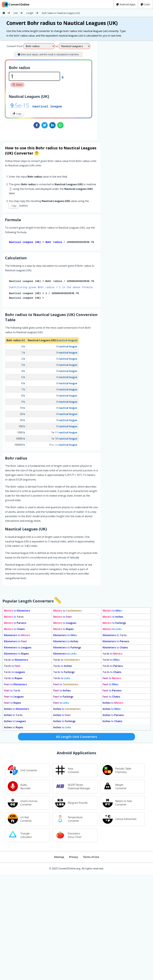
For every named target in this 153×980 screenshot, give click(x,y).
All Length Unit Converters (76, 737)
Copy (17, 114)
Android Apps (126, 4)
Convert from (15, 46)
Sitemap (59, 858)
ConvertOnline (15, 4)
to (17, 611)
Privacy (73, 858)
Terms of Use (91, 858)
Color (145, 4)
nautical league (47, 106)
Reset (17, 85)
